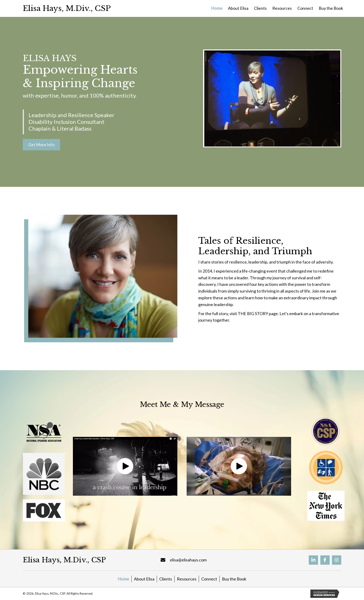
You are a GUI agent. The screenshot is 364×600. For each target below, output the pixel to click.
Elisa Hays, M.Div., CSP (67, 8)
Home (123, 579)
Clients (166, 579)
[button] (41, 145)
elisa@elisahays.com (188, 560)
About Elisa (144, 579)
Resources (187, 579)
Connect (209, 579)
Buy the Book (234, 579)
